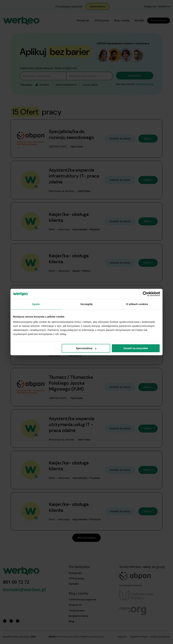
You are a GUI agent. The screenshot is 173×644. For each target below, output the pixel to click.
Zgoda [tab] (36, 304)
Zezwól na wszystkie (136, 348)
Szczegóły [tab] (86, 304)
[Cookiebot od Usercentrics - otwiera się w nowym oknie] (145, 294)
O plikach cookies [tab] (137, 304)
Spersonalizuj (86, 348)
